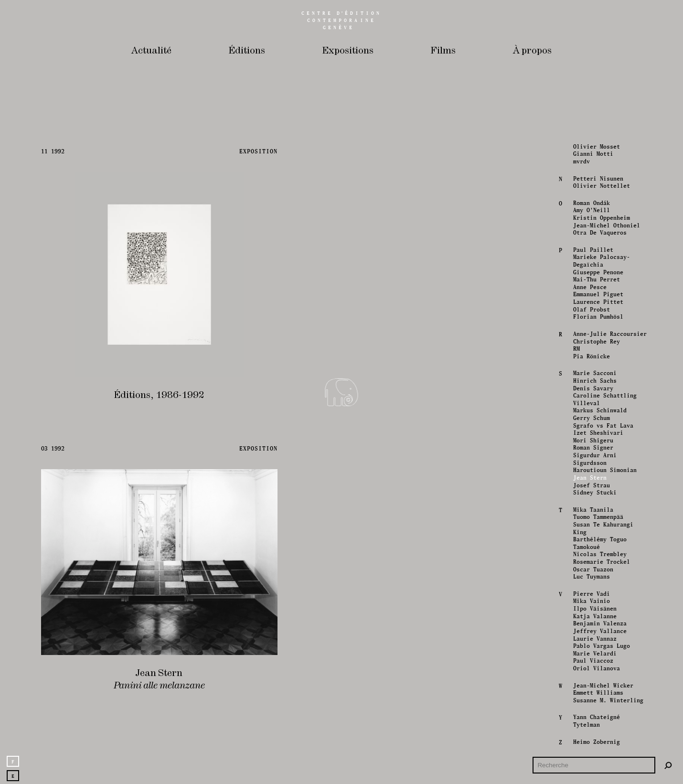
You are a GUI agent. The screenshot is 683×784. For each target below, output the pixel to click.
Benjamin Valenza (599, 623)
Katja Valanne (594, 616)
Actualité (151, 51)
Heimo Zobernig (596, 741)
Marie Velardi (594, 653)
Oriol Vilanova (596, 668)
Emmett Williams (597, 693)
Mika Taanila (592, 509)
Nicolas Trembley (599, 554)
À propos (532, 51)
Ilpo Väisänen (594, 608)
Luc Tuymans (591, 577)
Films (443, 51)
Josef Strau (591, 485)
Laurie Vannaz (594, 638)
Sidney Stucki (594, 492)
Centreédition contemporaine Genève (341, 20)
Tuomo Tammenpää (597, 517)
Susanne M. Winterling (607, 700)
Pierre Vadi (591, 593)
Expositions (348, 51)
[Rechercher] (668, 765)
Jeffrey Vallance (599, 631)
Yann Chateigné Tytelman (596, 721)
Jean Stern (589, 477)
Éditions (247, 51)
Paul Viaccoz (592, 661)
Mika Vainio (591, 601)
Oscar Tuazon (592, 569)
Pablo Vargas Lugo (601, 645)
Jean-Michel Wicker (602, 685)
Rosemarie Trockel (601, 561)
